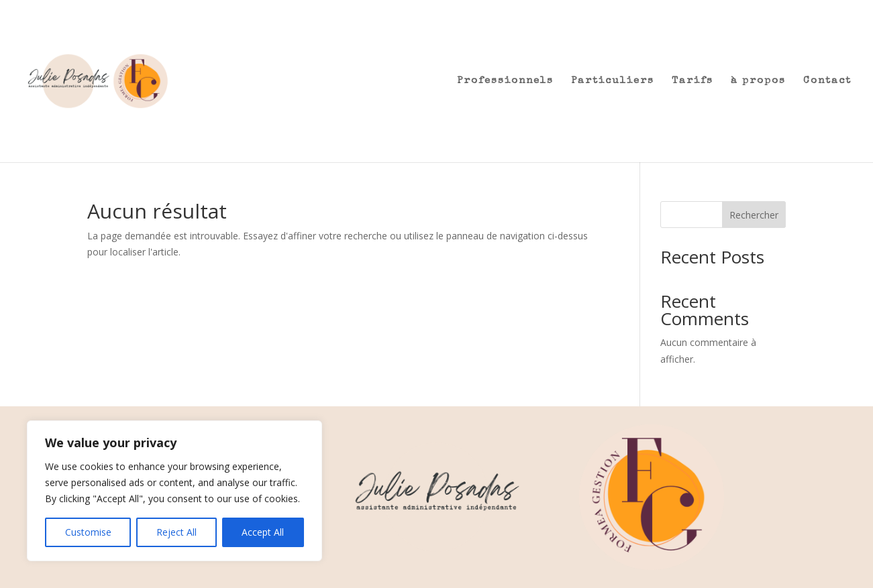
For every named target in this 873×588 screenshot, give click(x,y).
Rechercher (754, 215)
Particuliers (613, 81)
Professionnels (505, 81)
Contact (827, 81)
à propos (758, 81)
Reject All (176, 532)
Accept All (263, 532)
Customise (88, 532)
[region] (174, 491)
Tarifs (692, 81)
